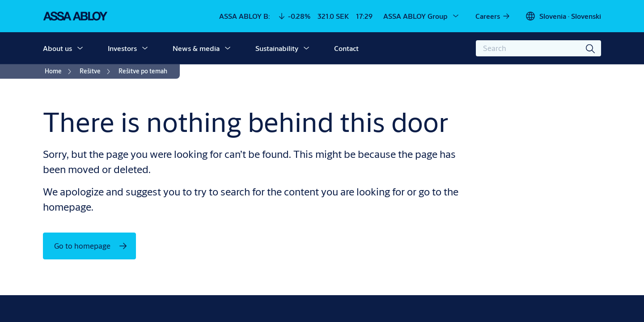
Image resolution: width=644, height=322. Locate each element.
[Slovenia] (563, 16)
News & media (196, 48)
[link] (493, 16)
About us (57, 48)
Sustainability (277, 48)
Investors (122, 48)
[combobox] (538, 48)
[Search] (591, 48)
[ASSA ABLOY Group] (422, 16)
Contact (346, 48)
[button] (80, 48)
